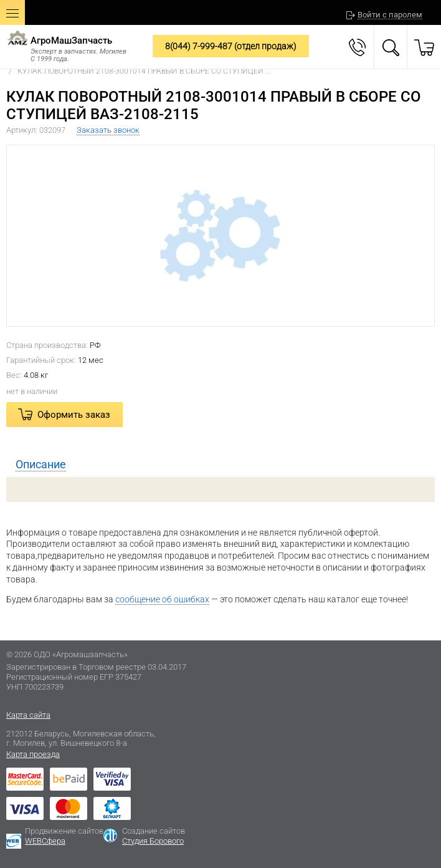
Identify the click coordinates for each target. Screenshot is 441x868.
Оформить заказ (74, 415)
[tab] (220, 465)
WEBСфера (45, 841)
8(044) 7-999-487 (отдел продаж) (231, 46)
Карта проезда (33, 754)
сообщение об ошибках (162, 599)
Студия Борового (153, 841)
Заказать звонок (108, 130)
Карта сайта (28, 715)
